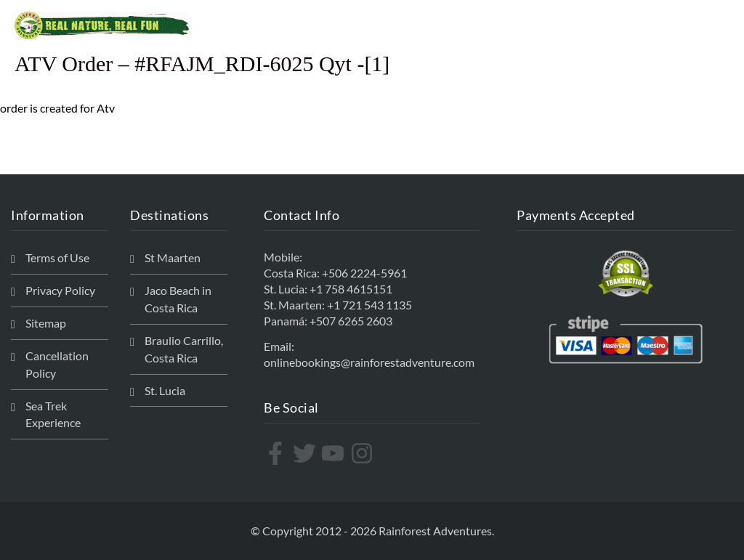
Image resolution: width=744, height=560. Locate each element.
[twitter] (306, 453)
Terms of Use (57, 257)
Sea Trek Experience (53, 414)
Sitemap (46, 323)
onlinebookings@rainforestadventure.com (369, 362)
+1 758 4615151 (351, 289)
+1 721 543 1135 (369, 305)
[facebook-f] (277, 453)
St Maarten (173, 257)
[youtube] (335, 453)
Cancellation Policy (57, 364)
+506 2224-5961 (364, 273)
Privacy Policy (60, 290)
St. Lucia (165, 390)
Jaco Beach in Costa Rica (178, 299)
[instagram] (364, 453)
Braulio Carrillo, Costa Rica (184, 349)
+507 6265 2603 (351, 321)
